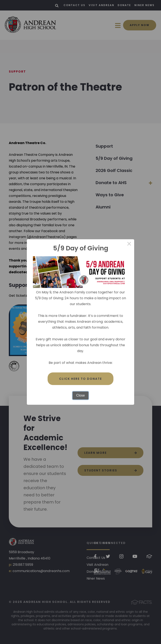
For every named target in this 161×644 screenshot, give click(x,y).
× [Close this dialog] (129, 244)
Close (81, 395)
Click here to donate (80, 379)
